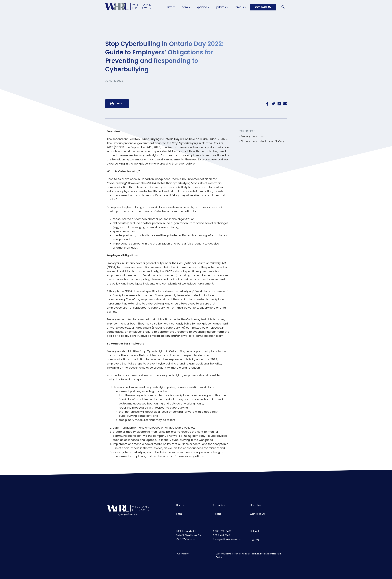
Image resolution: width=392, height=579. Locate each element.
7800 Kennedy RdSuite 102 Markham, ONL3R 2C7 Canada (189, 535)
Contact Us (258, 514)
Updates (221, 7)
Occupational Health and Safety (262, 141)
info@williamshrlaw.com (228, 539)
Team (185, 7)
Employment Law (252, 136)
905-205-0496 (223, 531)
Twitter (255, 540)
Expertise (203, 7)
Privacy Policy (182, 554)
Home (180, 505)
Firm (171, 7)
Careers (240, 7)
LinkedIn (255, 531)
